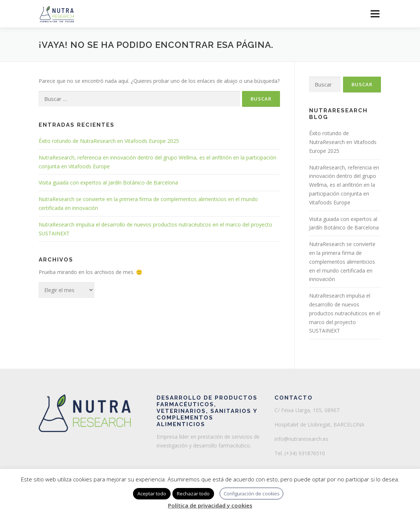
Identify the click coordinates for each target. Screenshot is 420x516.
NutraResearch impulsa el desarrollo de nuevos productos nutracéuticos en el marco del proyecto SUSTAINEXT (345, 313)
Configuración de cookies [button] (251, 494)
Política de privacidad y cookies (210, 505)
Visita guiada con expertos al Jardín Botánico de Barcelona (108, 182)
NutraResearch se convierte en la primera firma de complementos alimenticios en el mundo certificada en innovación (342, 261)
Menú (375, 14)
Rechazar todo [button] (193, 494)
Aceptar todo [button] (152, 494)
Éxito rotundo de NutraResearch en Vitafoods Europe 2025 (109, 141)
